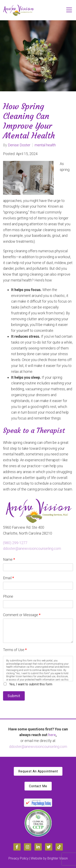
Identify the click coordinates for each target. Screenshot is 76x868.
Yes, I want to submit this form (31, 684)
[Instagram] (28, 847)
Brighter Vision (58, 858)
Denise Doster (19, 145)
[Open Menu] (69, 10)
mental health (45, 145)
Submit (14, 696)
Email (9, 578)
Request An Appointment (38, 771)
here (52, 735)
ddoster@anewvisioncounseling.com (32, 548)
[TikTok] (59, 847)
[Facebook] (17, 847)
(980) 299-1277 (15, 543)
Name (9, 559)
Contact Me (38, 786)
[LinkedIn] (38, 847)
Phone (8, 596)
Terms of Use (15, 650)
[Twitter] (49, 847)
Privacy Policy (19, 858)
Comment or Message (22, 615)
